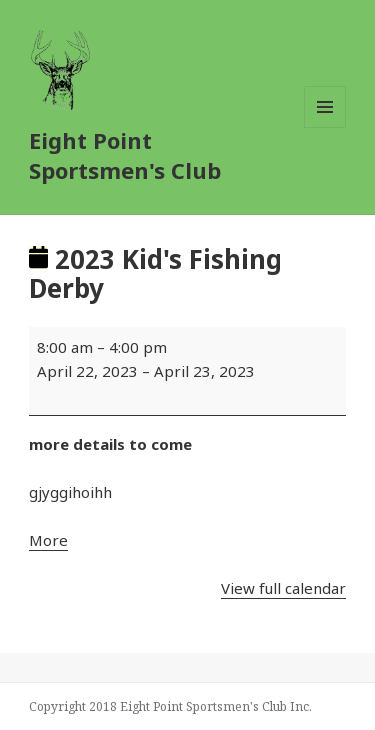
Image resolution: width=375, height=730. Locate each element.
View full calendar (283, 588)
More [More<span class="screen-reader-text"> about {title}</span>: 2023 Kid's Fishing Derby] (48, 540)
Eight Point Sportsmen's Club (125, 155)
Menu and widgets (325, 127)
